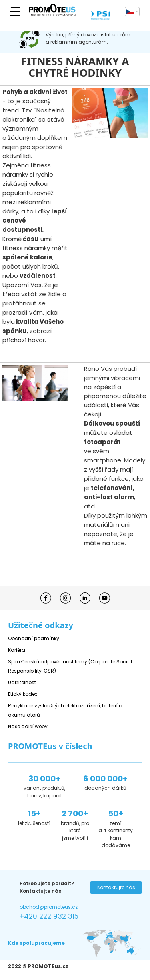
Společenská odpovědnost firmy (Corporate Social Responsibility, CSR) (70, 666)
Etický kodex (23, 694)
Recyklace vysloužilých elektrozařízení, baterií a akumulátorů (65, 710)
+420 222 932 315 (49, 916)
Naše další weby (28, 726)
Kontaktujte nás (116, 887)
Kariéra (17, 650)
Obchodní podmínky (34, 638)
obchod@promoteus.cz (49, 907)
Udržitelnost (22, 682)
